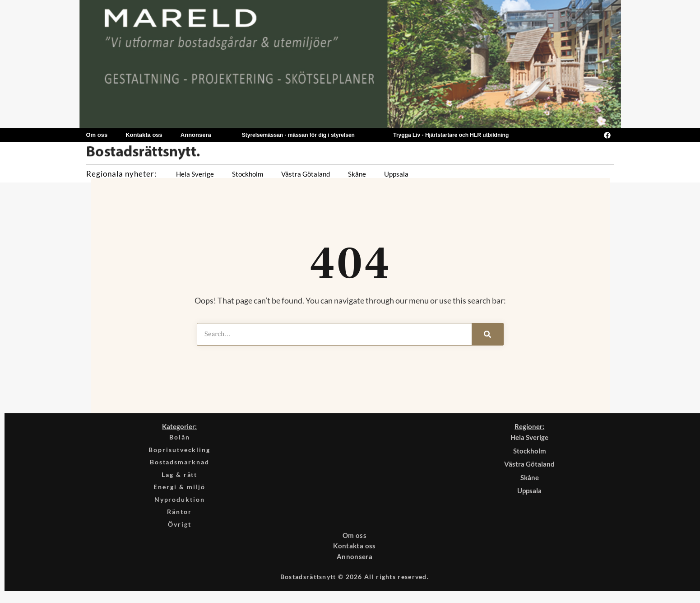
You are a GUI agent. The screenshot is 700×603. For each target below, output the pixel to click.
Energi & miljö (179, 491)
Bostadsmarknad (179, 464)
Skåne (357, 174)
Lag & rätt (179, 477)
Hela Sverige (195, 174)
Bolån (180, 437)
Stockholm (248, 174)
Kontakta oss (144, 135)
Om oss (97, 135)
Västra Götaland (306, 174)
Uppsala (396, 174)
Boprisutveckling (179, 451)
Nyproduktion (180, 504)
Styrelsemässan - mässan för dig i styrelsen (298, 135)
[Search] (487, 334)
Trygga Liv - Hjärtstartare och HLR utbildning (451, 135)
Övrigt (180, 531)
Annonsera (196, 135)
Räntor (180, 517)
